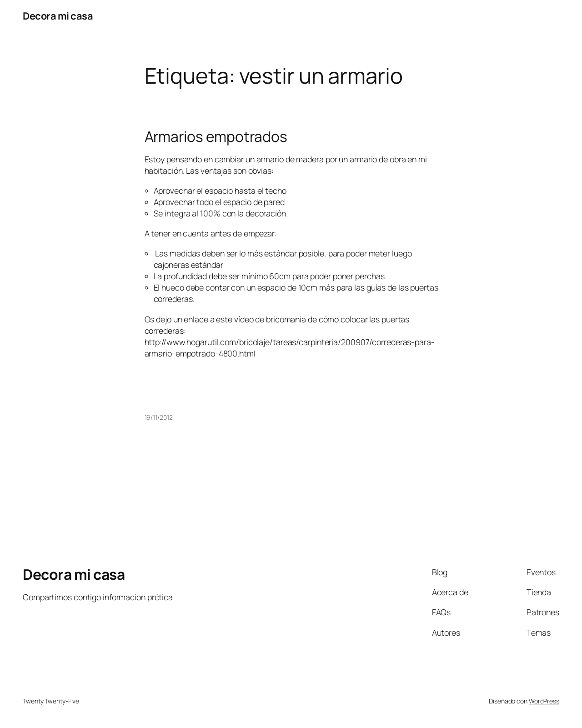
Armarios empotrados (216, 137)
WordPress (544, 701)
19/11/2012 (159, 417)
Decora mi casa (58, 16)
